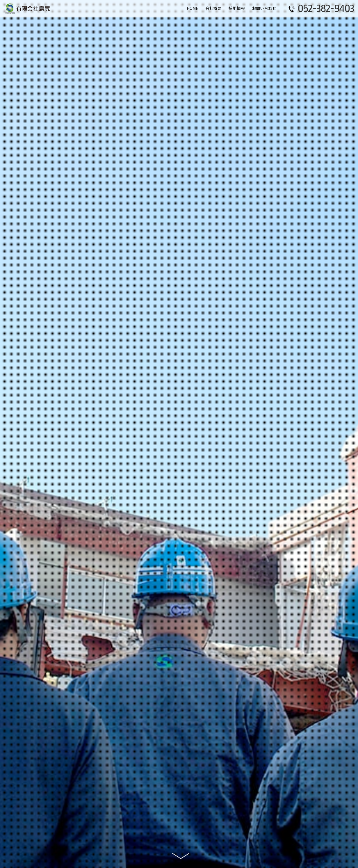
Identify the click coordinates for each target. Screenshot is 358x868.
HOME (193, 8)
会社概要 (213, 8)
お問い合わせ (264, 8)
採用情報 (237, 8)
